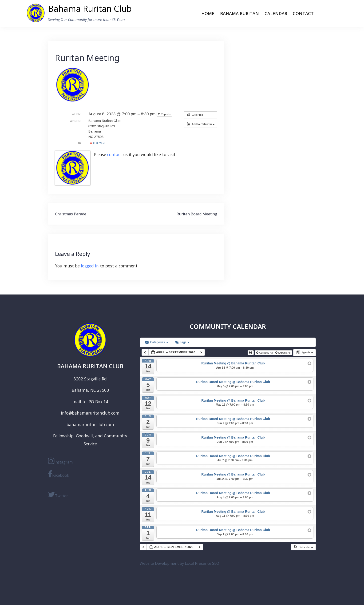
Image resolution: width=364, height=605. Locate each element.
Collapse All (265, 353)
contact (115, 154)
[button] (200, 124)
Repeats (165, 114)
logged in (90, 266)
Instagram (60, 461)
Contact (303, 13)
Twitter (58, 495)
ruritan (97, 143)
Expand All (283, 353)
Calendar (276, 13)
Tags (182, 342)
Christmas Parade (71, 214)
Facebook (59, 474)
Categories (157, 342)
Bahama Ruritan (239, 13)
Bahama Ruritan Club (90, 9)
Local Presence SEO (202, 563)
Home (208, 13)
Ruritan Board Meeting (197, 214)
